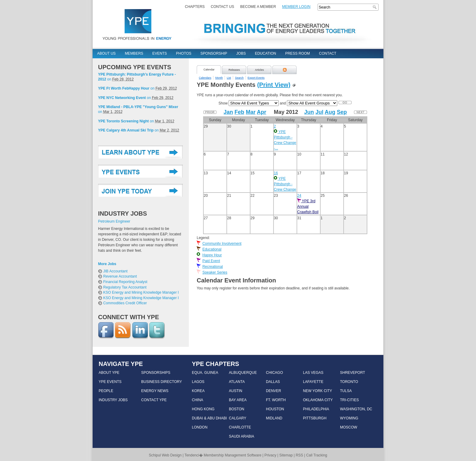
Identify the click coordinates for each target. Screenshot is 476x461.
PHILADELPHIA (316, 409)
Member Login (296, 7)
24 (299, 196)
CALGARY (238, 418)
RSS (299, 455)
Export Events (256, 78)
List (229, 78)
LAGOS (198, 382)
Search (375, 7)
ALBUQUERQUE (243, 373)
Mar (251, 112)
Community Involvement (222, 244)
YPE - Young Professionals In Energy (137, 24)
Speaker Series (215, 272)
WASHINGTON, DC (356, 409)
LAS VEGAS (313, 373)
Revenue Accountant (120, 276)
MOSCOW (349, 427)
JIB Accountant (115, 271)
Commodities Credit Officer (125, 303)
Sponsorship (214, 53)
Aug (330, 112)
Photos (184, 53)
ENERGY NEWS (155, 391)
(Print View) (274, 85)
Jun (309, 112)
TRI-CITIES (349, 400)
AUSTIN (236, 391)
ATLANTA (237, 382)
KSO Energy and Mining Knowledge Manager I (141, 292)
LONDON (200, 427)
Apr (262, 112)
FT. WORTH (276, 400)
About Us (106, 53)
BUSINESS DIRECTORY (161, 382)
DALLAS (273, 382)
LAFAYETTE (313, 382)
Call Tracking (316, 455)
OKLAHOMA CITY (318, 400)
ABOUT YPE (109, 373)
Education (266, 53)
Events (160, 53)
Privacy (270, 455)
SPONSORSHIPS (156, 373)
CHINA (197, 400)
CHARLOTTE (240, 427)
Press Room (297, 53)
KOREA (198, 391)
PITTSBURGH (315, 418)
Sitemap (286, 455)
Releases (234, 70)
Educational (212, 249)
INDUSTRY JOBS (113, 400)
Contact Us (222, 7)
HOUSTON (275, 409)
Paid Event (211, 261)
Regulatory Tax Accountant (125, 287)
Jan (228, 112)
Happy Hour (212, 255)
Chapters (195, 7)
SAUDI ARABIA (241, 436)
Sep (342, 112)
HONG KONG (203, 409)
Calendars (205, 78)
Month (219, 78)
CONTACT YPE (154, 400)
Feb (240, 112)
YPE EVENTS (110, 382)
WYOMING (349, 418)
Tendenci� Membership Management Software (223, 455)
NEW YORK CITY (318, 391)
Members (134, 53)
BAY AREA (238, 400)
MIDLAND (274, 418)
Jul (319, 112)
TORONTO (349, 382)
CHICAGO (274, 373)
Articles (260, 70)
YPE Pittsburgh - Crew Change (285, 184)
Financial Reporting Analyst (125, 282)
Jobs (241, 53)
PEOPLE (106, 391)
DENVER (274, 391)
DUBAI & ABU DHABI (209, 418)
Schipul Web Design (165, 455)
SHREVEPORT (352, 373)
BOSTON (236, 409)
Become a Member (258, 7)
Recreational (213, 267)
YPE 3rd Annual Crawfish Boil (308, 207)
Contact (328, 53)
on (137, 77)
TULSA (346, 391)
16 (276, 173)
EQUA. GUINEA (205, 373)
